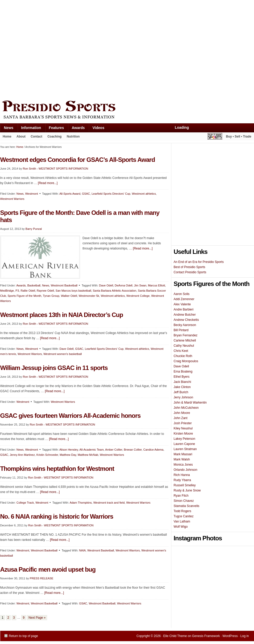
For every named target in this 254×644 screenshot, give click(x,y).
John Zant (181, 418)
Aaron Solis (182, 294)
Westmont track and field (109, 503)
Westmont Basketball (64, 285)
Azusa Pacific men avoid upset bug (48, 569)
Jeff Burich (181, 392)
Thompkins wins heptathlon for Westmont (57, 469)
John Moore (182, 413)
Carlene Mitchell (185, 340)
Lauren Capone (184, 444)
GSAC (79, 349)
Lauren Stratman (185, 449)
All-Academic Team (92, 450)
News (7, 129)
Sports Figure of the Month (24, 296)
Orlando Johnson (186, 470)
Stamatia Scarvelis (187, 506)
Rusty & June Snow (187, 490)
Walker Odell (69, 296)
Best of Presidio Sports (190, 267)
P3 (17, 291)
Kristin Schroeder (47, 455)
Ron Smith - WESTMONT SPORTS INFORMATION (55, 324)
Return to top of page (23, 636)
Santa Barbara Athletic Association (114, 291)
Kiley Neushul (183, 428)
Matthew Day (68, 455)
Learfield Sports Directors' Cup (111, 194)
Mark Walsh (182, 459)
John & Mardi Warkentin (190, 403)
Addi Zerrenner (184, 299)
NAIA (82, 550)
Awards (76, 129)
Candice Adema (153, 450)
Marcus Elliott (156, 285)
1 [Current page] (3, 618)
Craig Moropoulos (186, 361)
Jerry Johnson (183, 397)
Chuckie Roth (183, 356)
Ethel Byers (182, 377)
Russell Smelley (185, 485)
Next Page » (37, 618)
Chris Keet (181, 351)
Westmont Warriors (30, 354)
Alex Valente (182, 304)
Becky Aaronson (185, 325)
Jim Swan (140, 285)
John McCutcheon (186, 408)
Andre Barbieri (184, 309)
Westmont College (138, 296)
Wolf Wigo (181, 527)
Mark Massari (183, 454)
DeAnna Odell (124, 285)
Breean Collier (133, 450)
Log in (245, 636)
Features (55, 129)
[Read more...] (143, 248)
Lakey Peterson (184, 439)
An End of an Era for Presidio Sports (199, 262)
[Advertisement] (49, 49)
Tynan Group (51, 296)
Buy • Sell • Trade (239, 137)
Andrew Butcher (185, 315)
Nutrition (73, 137)
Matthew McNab (88, 455)
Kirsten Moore (183, 434)
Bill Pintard (181, 330)
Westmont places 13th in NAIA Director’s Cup (62, 315)
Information (29, 129)
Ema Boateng (183, 372)
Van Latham (182, 521)
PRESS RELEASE (42, 578)
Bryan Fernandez (186, 335)
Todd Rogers (183, 511)
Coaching (55, 137)
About (20, 138)
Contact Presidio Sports (190, 272)
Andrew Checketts (186, 320)
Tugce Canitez (184, 516)
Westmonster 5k (89, 296)
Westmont (31, 349)
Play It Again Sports (215, 137)
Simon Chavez (184, 501)
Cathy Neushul (184, 346)
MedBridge (7, 291)
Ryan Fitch (181, 496)
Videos (98, 128)
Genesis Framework (206, 636)
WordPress (230, 636)
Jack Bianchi (182, 382)
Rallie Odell (28, 291)
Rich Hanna (182, 475)
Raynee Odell (45, 291)
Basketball (34, 285)
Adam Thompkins (81, 503)
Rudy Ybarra (182, 480)
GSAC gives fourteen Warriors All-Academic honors (70, 416)
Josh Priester (183, 423)
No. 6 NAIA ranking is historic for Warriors (57, 516)
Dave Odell (106, 285)
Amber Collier (114, 450)
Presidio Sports (127, 110)
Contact (37, 137)
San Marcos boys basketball (74, 291)
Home (7, 137)
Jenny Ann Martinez (22, 455)
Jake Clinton (182, 387)
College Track (25, 503)
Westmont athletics (144, 194)
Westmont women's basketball (63, 354)
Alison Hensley (69, 450)
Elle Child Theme (175, 636)
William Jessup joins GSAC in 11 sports (54, 368)
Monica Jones (183, 465)
